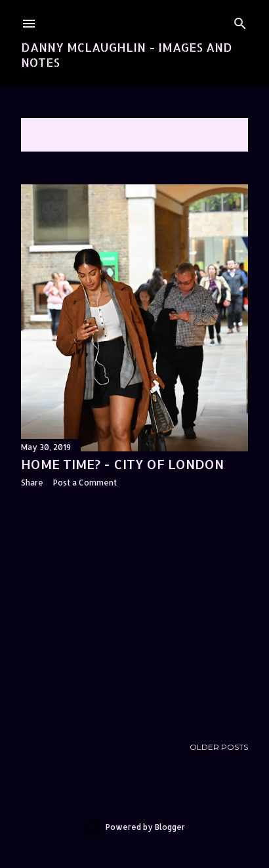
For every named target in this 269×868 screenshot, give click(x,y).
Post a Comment (85, 483)
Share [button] (32, 483)
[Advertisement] (134, 612)
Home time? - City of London (122, 464)
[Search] (240, 21)
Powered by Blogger (135, 827)
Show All (213, 135)
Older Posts (219, 747)
